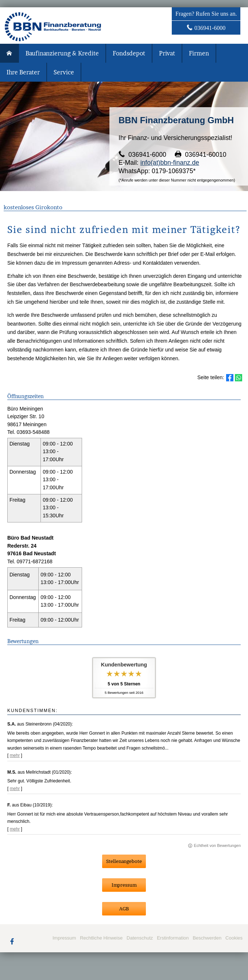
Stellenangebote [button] (124, 861)
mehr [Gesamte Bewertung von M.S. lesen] (15, 789)
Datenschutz (140, 938)
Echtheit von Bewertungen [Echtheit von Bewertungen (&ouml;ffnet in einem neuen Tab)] (217, 845)
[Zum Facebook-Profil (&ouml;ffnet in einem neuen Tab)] (12, 941)
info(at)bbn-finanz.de (170, 163)
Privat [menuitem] (167, 53)
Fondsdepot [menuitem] (129, 53)
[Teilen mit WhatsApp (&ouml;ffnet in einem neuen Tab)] (239, 378)
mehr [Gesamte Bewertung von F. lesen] (15, 829)
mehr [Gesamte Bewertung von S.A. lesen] (15, 755)
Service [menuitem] (64, 72)
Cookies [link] (234, 938)
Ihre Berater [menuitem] (23, 72)
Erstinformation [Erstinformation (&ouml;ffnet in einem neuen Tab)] (173, 938)
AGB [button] (124, 909)
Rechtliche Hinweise (101, 938)
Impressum (64, 938)
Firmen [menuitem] (199, 53)
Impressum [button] (124, 885)
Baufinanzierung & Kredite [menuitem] (62, 53)
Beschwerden (207, 938)
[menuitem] (9, 53)
